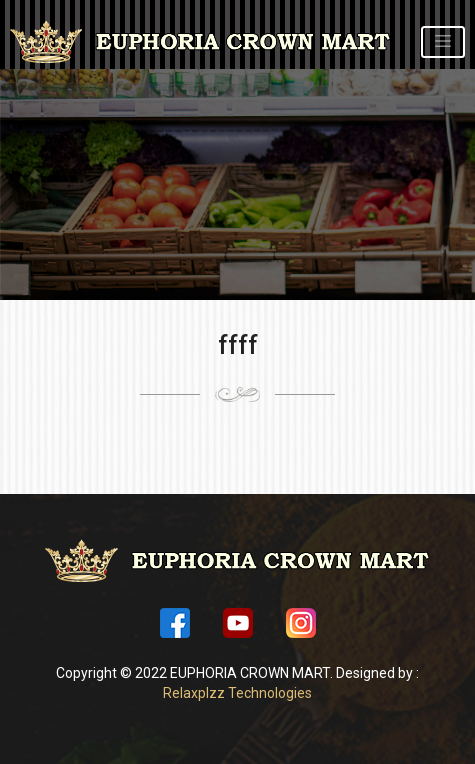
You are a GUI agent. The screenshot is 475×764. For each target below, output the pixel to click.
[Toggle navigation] (443, 41)
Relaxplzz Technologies (237, 693)
